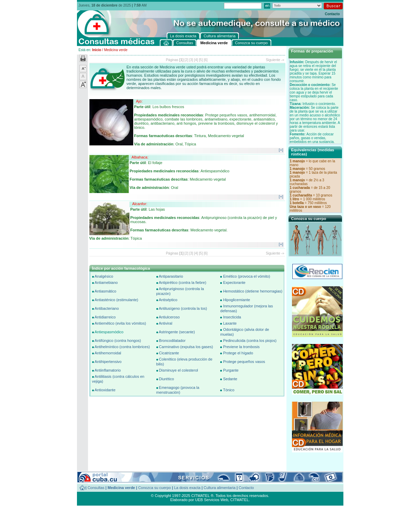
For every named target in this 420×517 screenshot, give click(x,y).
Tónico (229, 390)
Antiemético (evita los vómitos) (120, 323)
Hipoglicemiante (236, 300)
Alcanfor (139, 204)
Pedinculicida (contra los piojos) (250, 341)
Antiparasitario (171, 276)
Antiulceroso (169, 317)
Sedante (230, 379)
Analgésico (104, 276)
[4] (196, 60)
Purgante (231, 370)
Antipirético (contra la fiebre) (183, 283)
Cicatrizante (169, 353)
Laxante (230, 323)
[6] (206, 60)
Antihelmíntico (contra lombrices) (122, 347)
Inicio (97, 50)
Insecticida (232, 317)
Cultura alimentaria (219, 488)
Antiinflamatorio (108, 370)
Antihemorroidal (108, 353)
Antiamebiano (106, 283)
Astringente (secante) (177, 332)
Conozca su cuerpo (154, 488)
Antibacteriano (107, 308)
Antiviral (165, 323)
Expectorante (234, 283)
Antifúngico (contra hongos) (118, 341)
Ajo (139, 101)
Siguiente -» (275, 60)
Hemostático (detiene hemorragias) (253, 291)
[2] (187, 60)
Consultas (96, 488)
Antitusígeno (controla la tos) (183, 308)
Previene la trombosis (241, 347)
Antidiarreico (105, 317)
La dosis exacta (187, 488)
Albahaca (139, 157)
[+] (281, 150)
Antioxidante (105, 390)
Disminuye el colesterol (179, 370)
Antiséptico (168, 300)
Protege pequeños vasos (244, 362)
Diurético (167, 379)
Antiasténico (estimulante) (116, 300)
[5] (201, 60)
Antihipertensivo (108, 362)
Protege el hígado (238, 353)
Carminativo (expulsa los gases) (186, 347)
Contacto (332, 14)
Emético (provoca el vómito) (246, 276)
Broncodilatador (172, 341)
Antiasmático (105, 291)
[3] (191, 60)
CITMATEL (240, 500)
